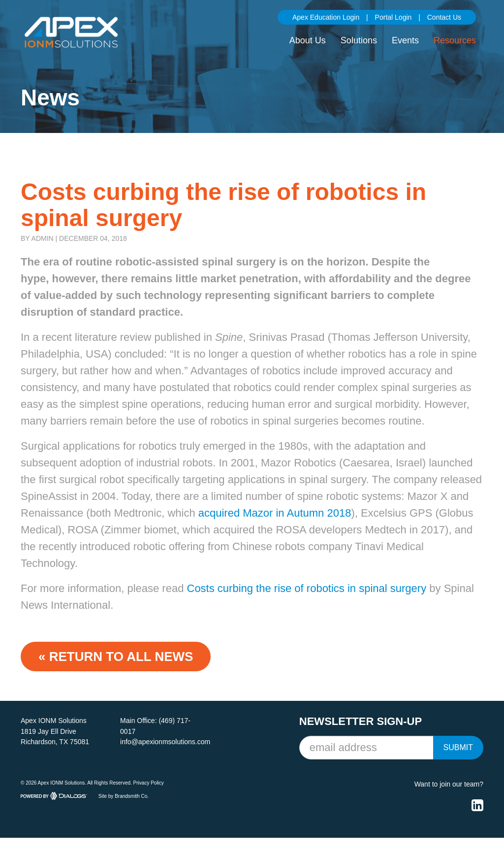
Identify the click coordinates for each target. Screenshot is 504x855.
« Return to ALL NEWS (116, 657)
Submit (458, 747)
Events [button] (405, 40)
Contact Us (444, 17)
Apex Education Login (326, 17)
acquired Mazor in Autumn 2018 (275, 513)
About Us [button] (308, 40)
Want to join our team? (449, 784)
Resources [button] (455, 40)
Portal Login (394, 17)
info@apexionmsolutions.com (165, 742)
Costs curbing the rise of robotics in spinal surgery (307, 588)
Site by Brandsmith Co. (124, 796)
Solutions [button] (359, 40)
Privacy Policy (149, 783)
